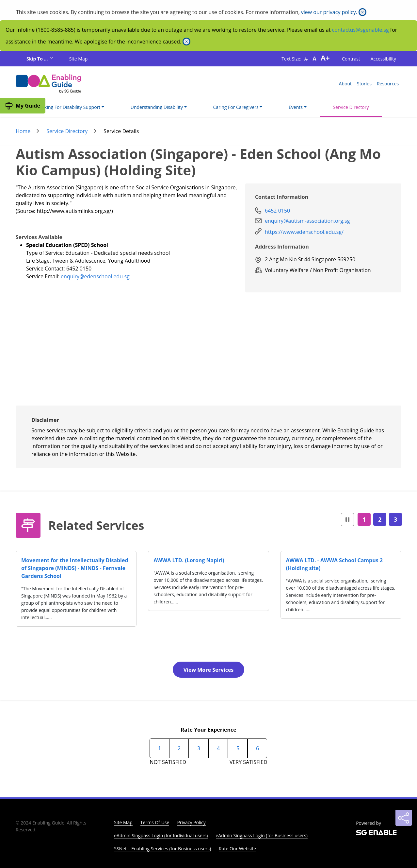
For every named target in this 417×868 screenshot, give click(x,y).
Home (23, 131)
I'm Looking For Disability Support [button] (64, 107)
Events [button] (296, 107)
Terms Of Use (155, 822)
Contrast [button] (351, 59)
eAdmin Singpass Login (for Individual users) (161, 835)
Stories (364, 84)
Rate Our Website (237, 849)
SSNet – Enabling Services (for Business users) (162, 849)
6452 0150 (277, 211)
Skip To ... (38, 59)
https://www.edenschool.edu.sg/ (304, 232)
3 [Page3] (395, 519)
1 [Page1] (364, 519)
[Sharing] (404, 818)
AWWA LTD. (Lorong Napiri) (189, 560)
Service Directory (351, 107)
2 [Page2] (380, 519)
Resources (388, 84)
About (345, 84)
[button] (347, 520)
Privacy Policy (191, 822)
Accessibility (383, 59)
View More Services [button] (209, 670)
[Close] (362, 12)
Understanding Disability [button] (157, 107)
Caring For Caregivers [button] (236, 107)
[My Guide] (23, 106)
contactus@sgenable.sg (361, 30)
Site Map (79, 59)
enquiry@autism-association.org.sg (307, 221)
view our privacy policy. (329, 12)
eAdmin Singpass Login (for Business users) (262, 835)
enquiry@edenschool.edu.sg (95, 276)
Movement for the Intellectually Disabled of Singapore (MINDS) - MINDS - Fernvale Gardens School (75, 568)
